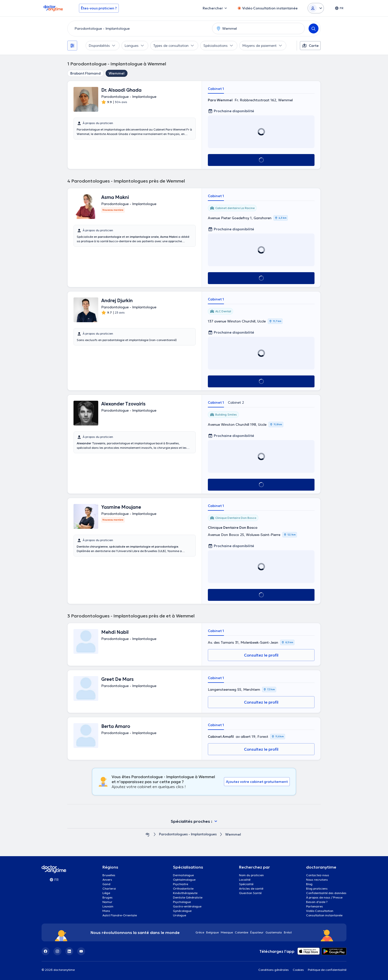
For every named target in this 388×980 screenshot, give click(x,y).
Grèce (200, 932)
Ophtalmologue (184, 880)
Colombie (242, 932)
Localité (245, 880)
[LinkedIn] (69, 951)
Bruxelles (109, 875)
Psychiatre (181, 884)
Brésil (288, 932)
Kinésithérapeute (185, 893)
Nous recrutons (317, 880)
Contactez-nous (318, 875)
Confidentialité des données (326, 893)
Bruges (108, 897)
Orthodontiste (183, 888)
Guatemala (274, 932)
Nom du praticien (251, 875)
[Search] (314, 28)
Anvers (107, 880)
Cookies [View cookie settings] (298, 970)
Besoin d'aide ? (317, 902)
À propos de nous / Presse (324, 897)
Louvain (108, 906)
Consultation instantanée (324, 915)
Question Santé (250, 893)
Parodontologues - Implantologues (188, 834)
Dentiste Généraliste (188, 897)
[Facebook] (46, 951)
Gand (106, 884)
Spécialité (246, 884)
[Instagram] (57, 951)
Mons (106, 911)
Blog (309, 884)
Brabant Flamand (85, 73)
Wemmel (117, 73)
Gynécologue (182, 911)
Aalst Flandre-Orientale (120, 915)
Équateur (257, 932)
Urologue (180, 915)
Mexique (227, 932)
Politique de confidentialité (327, 970)
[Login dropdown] (316, 8)
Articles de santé (251, 888)
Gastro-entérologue (187, 906)
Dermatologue (183, 875)
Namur (107, 902)
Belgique (212, 932)
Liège (106, 893)
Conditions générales (274, 970)
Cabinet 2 (236, 402)
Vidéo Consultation (320, 911)
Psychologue (182, 902)
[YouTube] (81, 951)
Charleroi (109, 888)
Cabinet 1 (216, 89)
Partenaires (315, 906)
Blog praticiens (317, 888)
